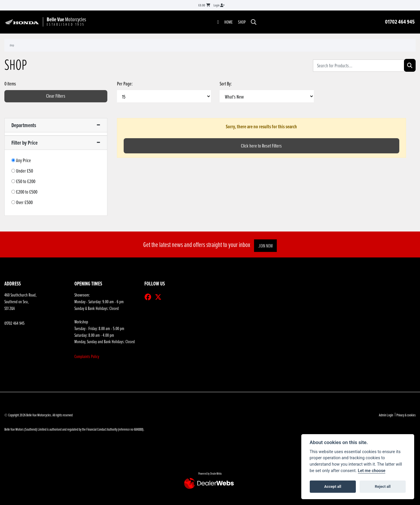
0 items (10, 84)
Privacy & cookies (406, 415)
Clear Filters (56, 96)
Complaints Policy (87, 356)
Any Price (23, 160)
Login (219, 5)
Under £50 (24, 171)
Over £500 (24, 202)
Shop (242, 22)
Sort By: (226, 84)
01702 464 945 (400, 22)
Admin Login (386, 415)
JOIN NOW (267, 246)
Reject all (383, 486)
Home (229, 22)
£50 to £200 (26, 181)
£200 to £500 (27, 192)
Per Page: (125, 84)
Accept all (333, 486)
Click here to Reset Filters (261, 146)
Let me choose (372, 471)
